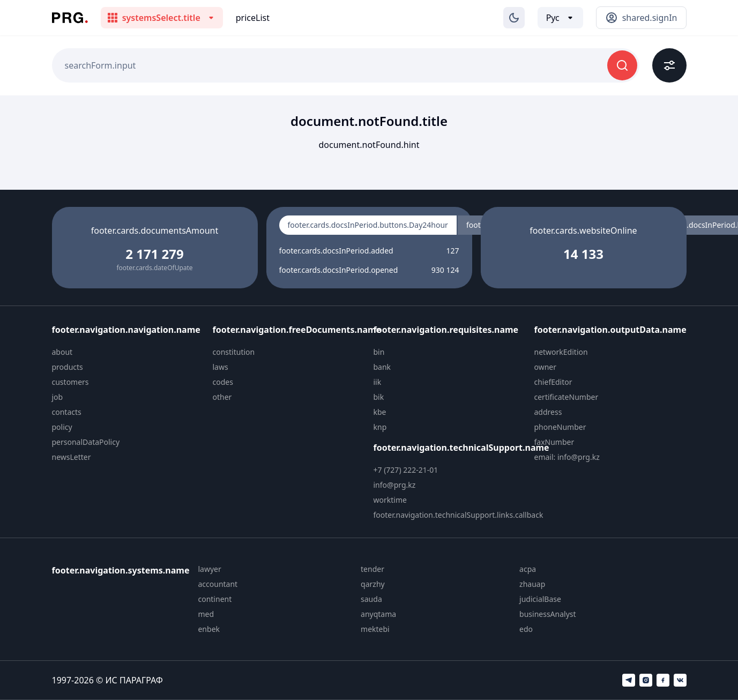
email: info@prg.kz (567, 457)
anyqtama (378, 614)
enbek (209, 629)
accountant (218, 584)
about (62, 352)
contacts (67, 412)
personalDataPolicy (86, 442)
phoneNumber (560, 427)
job (58, 397)
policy (62, 427)
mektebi (375, 629)
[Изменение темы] (514, 18)
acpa (528, 569)
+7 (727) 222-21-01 (406, 470)
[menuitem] (128, 352)
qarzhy (373, 584)
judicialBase (540, 599)
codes (223, 382)
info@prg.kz (395, 485)
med (206, 614)
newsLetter (72, 457)
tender (372, 569)
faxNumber (554, 442)
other (222, 397)
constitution (234, 352)
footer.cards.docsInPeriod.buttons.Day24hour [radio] (368, 225)
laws (221, 367)
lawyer (209, 569)
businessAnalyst (548, 614)
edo (526, 629)
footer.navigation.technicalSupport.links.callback (459, 515)
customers (70, 382)
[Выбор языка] (560, 18)
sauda (371, 599)
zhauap (532, 584)
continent (215, 599)
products (68, 367)
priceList (253, 18)
